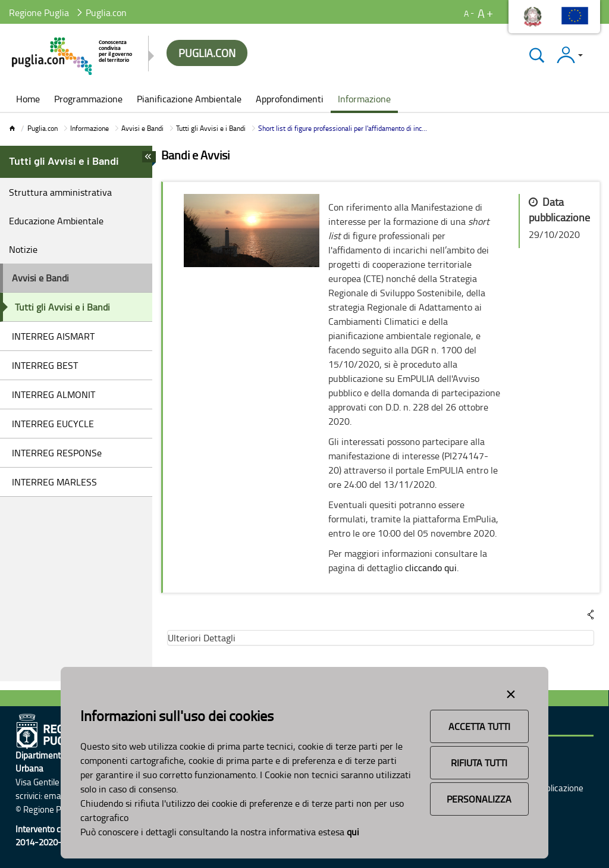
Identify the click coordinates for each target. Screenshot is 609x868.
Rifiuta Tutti (479, 763)
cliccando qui (431, 568)
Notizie (23, 249)
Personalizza (479, 799)
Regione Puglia (39, 12)
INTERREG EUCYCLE (53, 424)
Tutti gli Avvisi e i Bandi (211, 128)
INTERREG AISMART (53, 336)
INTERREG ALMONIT (54, 394)
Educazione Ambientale (56, 221)
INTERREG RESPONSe (57, 453)
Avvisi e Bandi (142, 128)
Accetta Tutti (479, 726)
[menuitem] (28, 100)
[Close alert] (511, 692)
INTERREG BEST (45, 365)
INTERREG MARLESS (54, 482)
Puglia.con (43, 128)
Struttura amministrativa (60, 192)
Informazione (90, 128)
